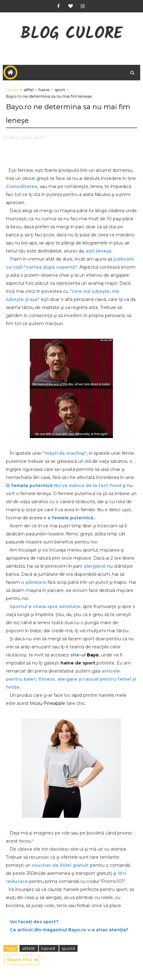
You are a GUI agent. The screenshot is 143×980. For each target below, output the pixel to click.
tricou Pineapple (47, 703)
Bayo (93, 655)
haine (44, 90)
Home (12, 90)
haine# (49, 948)
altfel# (29, 948)
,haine (26, 137)
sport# (68, 948)
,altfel (13, 137)
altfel (29, 90)
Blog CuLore (71, 34)
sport (60, 90)
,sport (39, 137)
